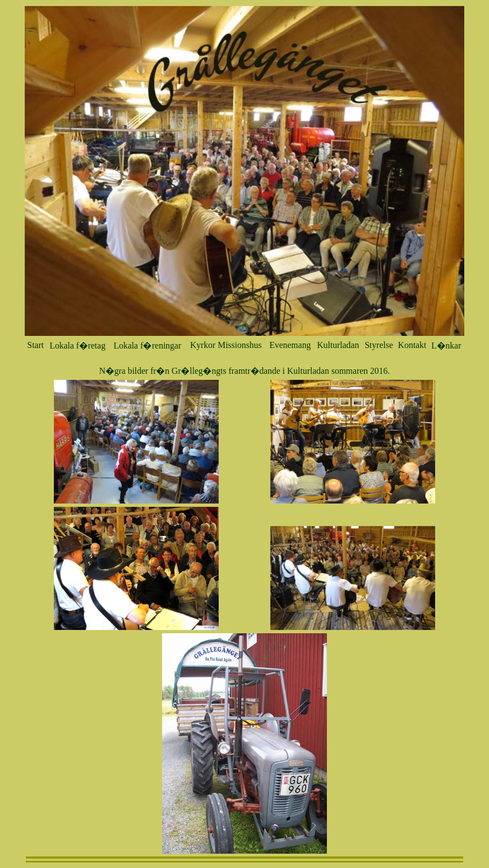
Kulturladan (338, 345)
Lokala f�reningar (148, 345)
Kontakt (412, 345)
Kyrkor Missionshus (226, 345)
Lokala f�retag (77, 345)
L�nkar (446, 345)
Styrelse (379, 345)
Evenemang (290, 345)
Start (36, 345)
